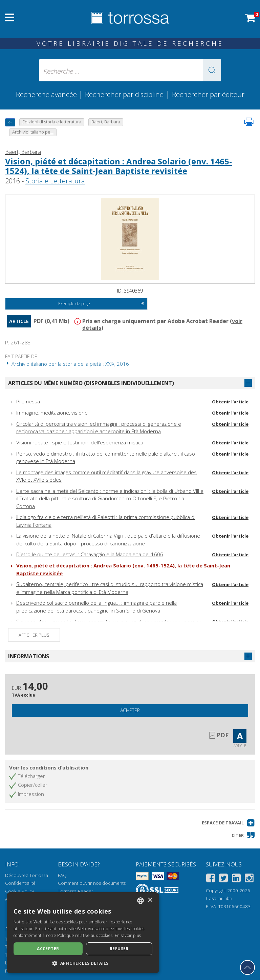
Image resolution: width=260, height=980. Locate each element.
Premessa (28, 401)
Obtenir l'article (230, 402)
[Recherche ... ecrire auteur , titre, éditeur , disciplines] (130, 70)
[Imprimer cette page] (249, 122)
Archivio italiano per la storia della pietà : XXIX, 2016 (67, 364)
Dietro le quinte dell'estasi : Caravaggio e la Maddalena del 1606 (90, 554)
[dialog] (83, 933)
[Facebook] (211, 879)
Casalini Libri (219, 898)
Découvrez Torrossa (27, 875)
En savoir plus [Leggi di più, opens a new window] (128, 935)
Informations (29, 656)
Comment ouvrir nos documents (92, 883)
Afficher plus (34, 635)
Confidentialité (20, 883)
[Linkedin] (236, 879)
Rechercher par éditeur (208, 94)
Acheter (130, 710)
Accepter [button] (48, 949)
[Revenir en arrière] (10, 122)
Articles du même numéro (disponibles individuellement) (91, 383)
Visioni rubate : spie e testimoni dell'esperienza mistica (80, 442)
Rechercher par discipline (124, 94)
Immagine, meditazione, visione (52, 413)
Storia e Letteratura (55, 181)
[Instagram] (249, 879)
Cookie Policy (19, 891)
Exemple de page (101, 304)
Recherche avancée (47, 94)
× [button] (150, 900)
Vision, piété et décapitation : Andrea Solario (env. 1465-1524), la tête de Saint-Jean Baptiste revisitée (118, 166)
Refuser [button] (119, 949)
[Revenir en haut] (247, 967)
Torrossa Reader (75, 891)
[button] (212, 70)
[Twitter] (223, 879)
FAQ (62, 875)
